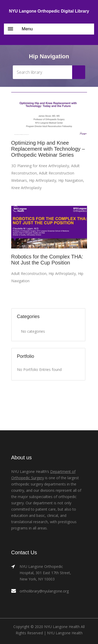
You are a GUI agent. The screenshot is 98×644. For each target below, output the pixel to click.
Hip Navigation (71, 180)
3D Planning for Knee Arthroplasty (40, 166)
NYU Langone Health (65, 633)
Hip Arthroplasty (43, 180)
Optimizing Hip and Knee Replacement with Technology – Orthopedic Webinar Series (48, 149)
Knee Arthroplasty (26, 188)
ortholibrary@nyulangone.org (44, 591)
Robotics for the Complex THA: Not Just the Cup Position (47, 260)
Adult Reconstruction (29, 273)
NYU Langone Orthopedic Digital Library (49, 11)
